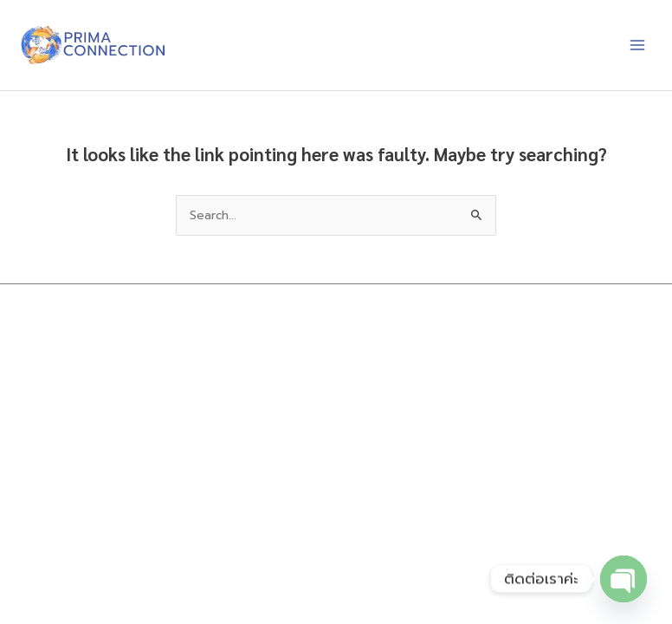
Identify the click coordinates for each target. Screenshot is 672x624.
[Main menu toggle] (638, 45)
